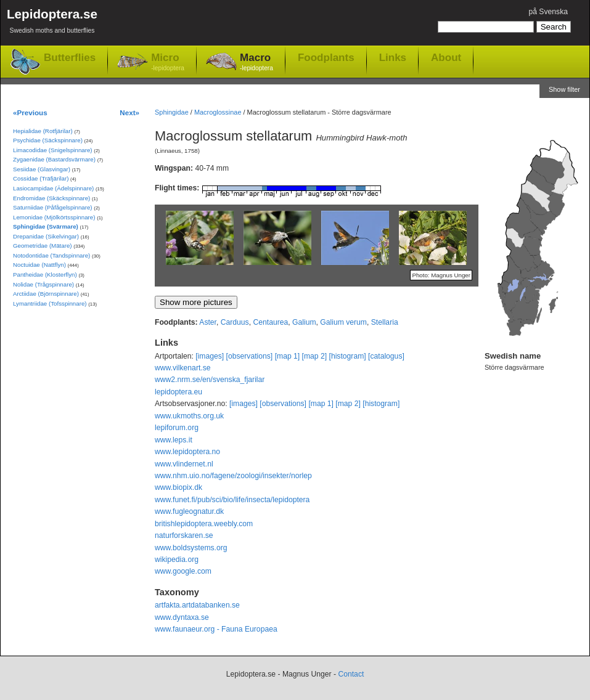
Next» (129, 112)
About (446, 57)
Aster (208, 322)
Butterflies (70, 58)
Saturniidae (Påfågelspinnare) (53, 207)
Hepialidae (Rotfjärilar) (43, 131)
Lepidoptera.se (52, 23)
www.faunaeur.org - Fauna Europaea (216, 629)
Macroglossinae (218, 112)
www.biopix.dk (178, 487)
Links (393, 57)
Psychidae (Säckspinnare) (48, 140)
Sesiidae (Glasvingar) (42, 169)
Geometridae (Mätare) (43, 246)
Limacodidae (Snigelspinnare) (53, 150)
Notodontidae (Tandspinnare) (51, 255)
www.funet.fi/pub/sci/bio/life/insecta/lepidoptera (232, 500)
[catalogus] (386, 356)
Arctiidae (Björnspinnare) (46, 294)
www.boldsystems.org (191, 548)
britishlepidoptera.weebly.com (204, 524)
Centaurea (270, 322)
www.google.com (183, 571)
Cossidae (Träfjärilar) (41, 178)
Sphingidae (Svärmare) (46, 226)
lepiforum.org (177, 428)
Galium (304, 322)
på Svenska (548, 12)
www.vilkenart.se (183, 368)
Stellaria (385, 322)
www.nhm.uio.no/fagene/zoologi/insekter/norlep (233, 476)
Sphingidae (172, 112)
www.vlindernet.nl (184, 464)
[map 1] (288, 356)
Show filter (564, 89)
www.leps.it (174, 440)
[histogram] (348, 356)
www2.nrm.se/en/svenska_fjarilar (210, 380)
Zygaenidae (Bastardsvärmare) (54, 159)
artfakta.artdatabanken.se (197, 605)
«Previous (30, 112)
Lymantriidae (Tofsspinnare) (50, 303)
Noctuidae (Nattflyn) (39, 265)
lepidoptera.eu (178, 392)
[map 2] (315, 356)
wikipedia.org (177, 560)
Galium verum (343, 322)
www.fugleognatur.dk (189, 511)
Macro (256, 63)
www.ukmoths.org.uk (189, 416)
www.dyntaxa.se (182, 617)
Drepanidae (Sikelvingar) (46, 236)
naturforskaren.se (184, 535)
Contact (351, 674)
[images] (210, 356)
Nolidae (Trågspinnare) (43, 284)
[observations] (250, 356)
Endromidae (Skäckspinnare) (51, 198)
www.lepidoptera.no (187, 452)
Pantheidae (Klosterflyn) (45, 275)
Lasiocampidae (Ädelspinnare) (53, 188)
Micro (168, 63)
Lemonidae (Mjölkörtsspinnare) (54, 217)
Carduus (235, 322)
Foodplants (326, 57)
